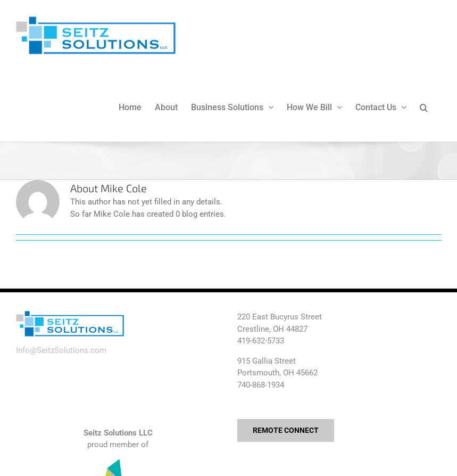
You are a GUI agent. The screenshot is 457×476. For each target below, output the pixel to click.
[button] (424, 106)
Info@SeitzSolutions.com (61, 350)
